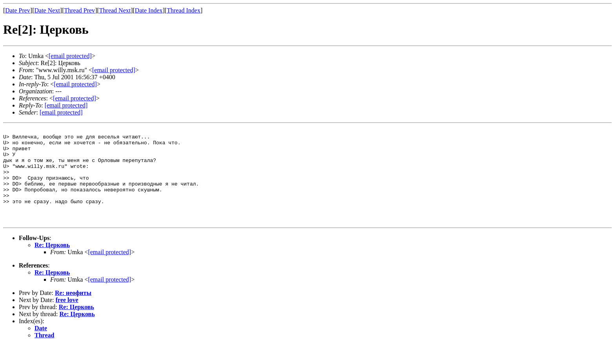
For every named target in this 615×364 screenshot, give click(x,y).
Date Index (149, 10)
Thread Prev (79, 10)
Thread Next (115, 10)
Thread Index (184, 10)
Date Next (47, 10)
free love (67, 319)
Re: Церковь (52, 264)
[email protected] (109, 271)
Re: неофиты (73, 312)
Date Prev (18, 10)
